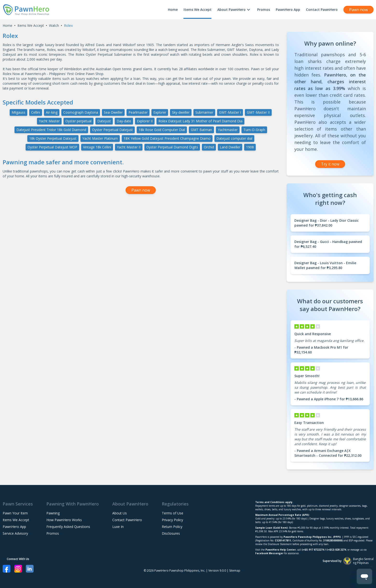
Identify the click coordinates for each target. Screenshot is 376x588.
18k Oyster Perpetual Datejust (53, 138)
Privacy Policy (172, 520)
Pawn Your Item (15, 513)
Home (173, 10)
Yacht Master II (129, 147)
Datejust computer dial (234, 138)
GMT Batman (201, 130)
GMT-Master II (258, 112)
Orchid (209, 147)
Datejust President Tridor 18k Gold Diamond (51, 130)
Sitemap (235, 571)
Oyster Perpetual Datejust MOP (52, 147)
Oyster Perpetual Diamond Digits (172, 147)
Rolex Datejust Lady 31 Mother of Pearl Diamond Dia (200, 121)
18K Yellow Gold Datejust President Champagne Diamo (167, 138)
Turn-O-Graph (254, 130)
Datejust (104, 121)
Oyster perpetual (78, 121)
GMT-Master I (230, 112)
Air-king (52, 112)
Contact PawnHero (322, 10)
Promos (264, 10)
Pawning (53, 513)
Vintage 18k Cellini (97, 147)
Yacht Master (49, 121)
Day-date (124, 121)
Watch (54, 25)
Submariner (204, 112)
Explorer (160, 112)
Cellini (36, 112)
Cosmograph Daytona (81, 112)
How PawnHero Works (64, 520)
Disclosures (171, 533)
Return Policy (172, 527)
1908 (250, 147)
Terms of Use (173, 513)
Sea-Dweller (113, 112)
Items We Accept (198, 10)
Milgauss (18, 112)
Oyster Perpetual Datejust (112, 130)
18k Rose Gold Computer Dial (162, 130)
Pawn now (358, 10)
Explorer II (145, 121)
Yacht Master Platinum (100, 138)
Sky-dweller (181, 112)
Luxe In (118, 527)
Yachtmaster (228, 130)
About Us (120, 513)
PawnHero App (288, 10)
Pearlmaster (138, 112)
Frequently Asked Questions (68, 527)
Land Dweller (230, 147)
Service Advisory (15, 533)
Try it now (330, 164)
